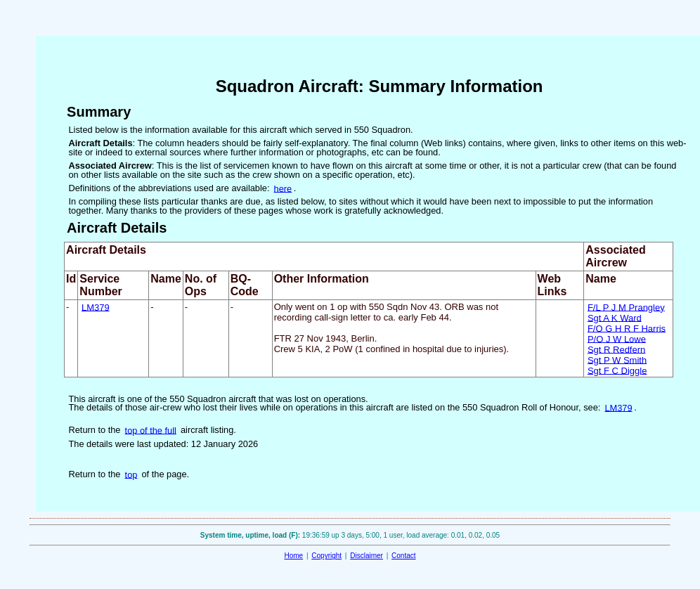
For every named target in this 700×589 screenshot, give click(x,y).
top (131, 474)
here (283, 188)
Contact (403, 556)
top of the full (151, 430)
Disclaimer (367, 556)
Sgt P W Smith (617, 360)
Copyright (326, 556)
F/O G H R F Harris (627, 328)
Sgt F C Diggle (617, 370)
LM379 (96, 307)
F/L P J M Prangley (626, 307)
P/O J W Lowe (617, 338)
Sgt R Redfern (616, 349)
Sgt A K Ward (615, 317)
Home (293, 556)
